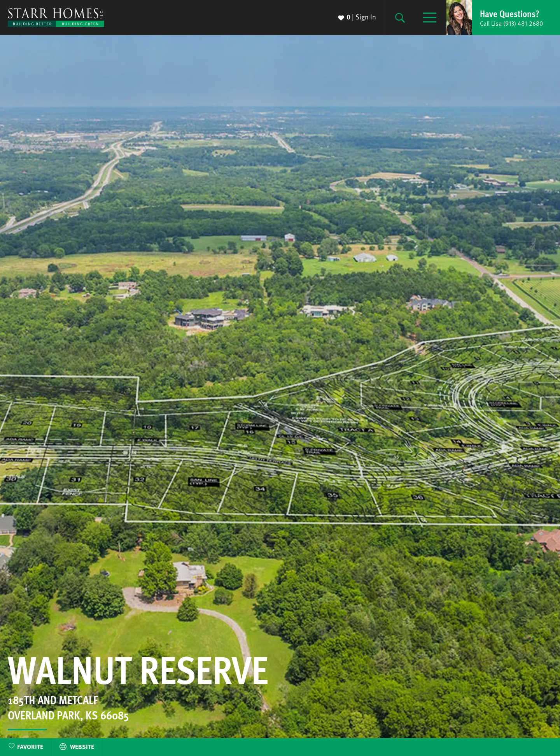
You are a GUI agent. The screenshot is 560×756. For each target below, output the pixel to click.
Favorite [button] (30, 747)
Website (77, 747)
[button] (503, 18)
